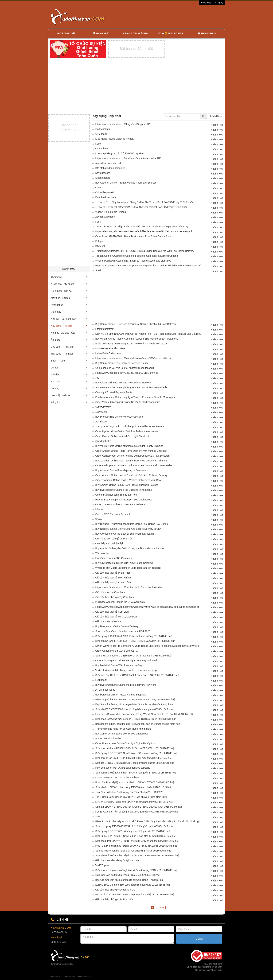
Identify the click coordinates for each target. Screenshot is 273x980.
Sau (162, 908)
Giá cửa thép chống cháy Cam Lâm (115, 597)
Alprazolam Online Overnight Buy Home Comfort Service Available (131, 387)
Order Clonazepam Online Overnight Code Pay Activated (126, 660)
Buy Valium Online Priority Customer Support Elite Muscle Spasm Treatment (137, 339)
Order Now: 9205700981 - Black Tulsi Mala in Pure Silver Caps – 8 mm (134, 236)
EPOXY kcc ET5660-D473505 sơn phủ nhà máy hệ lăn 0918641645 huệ (135, 895)
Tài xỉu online (103, 553)
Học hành (69, 382)
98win (99, 519)
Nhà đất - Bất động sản (69, 319)
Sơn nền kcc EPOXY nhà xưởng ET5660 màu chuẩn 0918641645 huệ (134, 787)
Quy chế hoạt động (213, 964)
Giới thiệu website (69, 395)
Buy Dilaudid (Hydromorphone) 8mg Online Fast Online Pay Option (132, 524)
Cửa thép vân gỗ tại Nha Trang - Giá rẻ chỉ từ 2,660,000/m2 (128, 875)
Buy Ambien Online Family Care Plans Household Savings (127, 485)
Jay (97, 378)
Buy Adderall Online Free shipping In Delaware (121, 470)
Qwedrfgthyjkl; (103, 441)
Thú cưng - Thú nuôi (69, 354)
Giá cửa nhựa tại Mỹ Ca (108, 621)
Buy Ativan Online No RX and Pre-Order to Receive (123, 383)
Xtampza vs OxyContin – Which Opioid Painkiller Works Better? (130, 426)
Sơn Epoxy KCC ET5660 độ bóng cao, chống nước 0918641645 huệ (133, 831)
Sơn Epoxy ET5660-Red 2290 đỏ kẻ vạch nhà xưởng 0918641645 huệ (134, 636)
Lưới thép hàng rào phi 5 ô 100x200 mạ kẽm (120, 153)
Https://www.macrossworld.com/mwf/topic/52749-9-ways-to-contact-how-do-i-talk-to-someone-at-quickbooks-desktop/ (150, 607)
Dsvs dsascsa (103, 173)
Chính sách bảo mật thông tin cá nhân (204, 967)
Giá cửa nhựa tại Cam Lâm (110, 592)
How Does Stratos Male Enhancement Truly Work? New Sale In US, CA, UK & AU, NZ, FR (144, 714)
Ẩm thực (69, 340)
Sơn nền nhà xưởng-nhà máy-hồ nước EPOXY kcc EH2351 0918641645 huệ (137, 855)
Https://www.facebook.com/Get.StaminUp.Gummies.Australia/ (129, 587)
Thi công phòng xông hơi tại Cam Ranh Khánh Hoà (123, 729)
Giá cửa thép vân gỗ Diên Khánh (113, 578)
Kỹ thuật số (69, 305)
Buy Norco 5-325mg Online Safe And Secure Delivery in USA (128, 529)
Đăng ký (219, 3)
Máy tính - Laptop (69, 298)
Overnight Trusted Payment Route (114, 392)
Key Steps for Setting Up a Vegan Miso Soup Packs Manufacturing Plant (134, 704)
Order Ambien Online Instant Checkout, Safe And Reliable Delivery (131, 475)
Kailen (99, 144)
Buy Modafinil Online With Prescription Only (119, 665)
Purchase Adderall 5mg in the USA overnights (120, 602)
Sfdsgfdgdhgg (103, 178)
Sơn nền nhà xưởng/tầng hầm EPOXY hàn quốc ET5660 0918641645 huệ (136, 773)
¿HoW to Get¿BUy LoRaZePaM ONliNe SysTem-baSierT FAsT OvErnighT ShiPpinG (141, 207)
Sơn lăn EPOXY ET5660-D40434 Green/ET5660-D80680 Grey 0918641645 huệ (139, 807)
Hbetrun (100, 509)
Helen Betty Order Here (108, 353)
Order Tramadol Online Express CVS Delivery (120, 504)
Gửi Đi (199, 939)
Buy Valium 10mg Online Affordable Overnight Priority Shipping (129, 446)
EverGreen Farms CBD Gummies (114, 558)
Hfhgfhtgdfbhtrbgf (105, 329)
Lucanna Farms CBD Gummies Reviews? (118, 777)
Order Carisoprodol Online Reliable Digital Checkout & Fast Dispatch (132, 456)
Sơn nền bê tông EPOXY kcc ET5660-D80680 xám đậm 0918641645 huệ (135, 641)
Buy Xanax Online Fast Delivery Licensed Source (122, 363)
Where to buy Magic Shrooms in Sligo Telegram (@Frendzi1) (129, 568)
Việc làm (69, 375)
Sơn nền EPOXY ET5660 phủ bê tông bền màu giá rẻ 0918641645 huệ (134, 709)
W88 (98, 816)
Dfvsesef (100, 246)
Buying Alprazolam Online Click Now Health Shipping (124, 563)
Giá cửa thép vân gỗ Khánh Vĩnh (113, 582)
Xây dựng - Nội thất (69, 326)
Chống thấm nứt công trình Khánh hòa (116, 495)
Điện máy (69, 312)
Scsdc (99, 270)
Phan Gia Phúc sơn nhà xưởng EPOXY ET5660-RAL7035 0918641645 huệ (136, 846)
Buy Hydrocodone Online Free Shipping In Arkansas (124, 490)
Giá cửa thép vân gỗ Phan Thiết (113, 573)
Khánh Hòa (216, 116)
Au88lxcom (101, 422)
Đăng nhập (206, 3)
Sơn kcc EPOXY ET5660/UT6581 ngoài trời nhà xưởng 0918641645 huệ (135, 763)
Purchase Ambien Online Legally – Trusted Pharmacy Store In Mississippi (135, 397)
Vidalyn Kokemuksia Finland (111, 212)
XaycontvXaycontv (105, 217)
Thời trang (69, 277)
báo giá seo (70, 977)
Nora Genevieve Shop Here (110, 348)
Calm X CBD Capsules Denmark (113, 514)
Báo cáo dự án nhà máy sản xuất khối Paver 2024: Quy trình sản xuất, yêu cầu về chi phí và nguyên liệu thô (150, 821)
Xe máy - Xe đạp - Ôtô (69, 333)
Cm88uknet (102, 149)
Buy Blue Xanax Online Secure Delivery (117, 626)
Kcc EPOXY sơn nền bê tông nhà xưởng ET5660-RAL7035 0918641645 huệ (137, 812)
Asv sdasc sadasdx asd (108, 163)
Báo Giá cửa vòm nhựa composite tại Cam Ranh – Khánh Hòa (129, 880)
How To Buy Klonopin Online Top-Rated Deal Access (124, 500)
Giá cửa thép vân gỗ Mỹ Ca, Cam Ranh (117, 617)
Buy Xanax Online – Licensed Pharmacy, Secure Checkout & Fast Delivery (136, 324)
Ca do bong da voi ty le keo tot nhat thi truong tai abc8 (125, 368)
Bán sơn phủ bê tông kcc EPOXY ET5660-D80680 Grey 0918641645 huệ (135, 699)
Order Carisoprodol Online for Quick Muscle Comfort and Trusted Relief (134, 465)
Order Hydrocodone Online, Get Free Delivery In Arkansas (127, 431)
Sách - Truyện (69, 361)
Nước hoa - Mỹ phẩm (69, 284)
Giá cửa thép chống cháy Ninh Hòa (114, 899)
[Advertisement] (173, 17)
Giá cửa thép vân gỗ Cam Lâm (112, 612)
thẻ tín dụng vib (85, 977)
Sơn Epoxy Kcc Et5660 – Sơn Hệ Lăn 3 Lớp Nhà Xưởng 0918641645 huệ (136, 836)
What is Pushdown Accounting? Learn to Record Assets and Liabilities (133, 261)
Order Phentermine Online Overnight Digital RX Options (126, 743)
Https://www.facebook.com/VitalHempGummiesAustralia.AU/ (128, 158)
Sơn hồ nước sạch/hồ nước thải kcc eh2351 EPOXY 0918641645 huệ (133, 851)
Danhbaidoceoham (106, 197)
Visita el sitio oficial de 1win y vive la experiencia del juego (127, 670)
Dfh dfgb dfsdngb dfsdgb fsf (110, 168)
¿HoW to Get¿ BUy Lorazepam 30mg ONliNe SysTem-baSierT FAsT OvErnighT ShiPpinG (144, 202)
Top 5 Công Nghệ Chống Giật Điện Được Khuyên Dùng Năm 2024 (131, 797)
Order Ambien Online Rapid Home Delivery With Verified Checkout (131, 451)
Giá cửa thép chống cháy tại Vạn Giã (115, 890)
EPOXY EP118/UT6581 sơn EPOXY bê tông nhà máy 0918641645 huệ (134, 802)
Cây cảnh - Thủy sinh (69, 347)
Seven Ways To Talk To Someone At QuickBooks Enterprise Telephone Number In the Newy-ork (147, 646)
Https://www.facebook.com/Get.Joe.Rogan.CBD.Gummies (127, 373)
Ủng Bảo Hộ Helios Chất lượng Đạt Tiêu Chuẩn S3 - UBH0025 (129, 792)
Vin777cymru (102, 865)
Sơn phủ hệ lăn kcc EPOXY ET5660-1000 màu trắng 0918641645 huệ (134, 758)
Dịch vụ (69, 388)
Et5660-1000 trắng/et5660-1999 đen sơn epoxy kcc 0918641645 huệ (133, 885)
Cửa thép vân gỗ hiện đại (109, 543)
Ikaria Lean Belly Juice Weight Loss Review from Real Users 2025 (131, 344)
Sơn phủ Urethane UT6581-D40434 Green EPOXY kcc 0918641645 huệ (135, 748)
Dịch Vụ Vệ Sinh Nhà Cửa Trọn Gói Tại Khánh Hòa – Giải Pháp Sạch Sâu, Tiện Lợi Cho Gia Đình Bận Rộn (150, 334)
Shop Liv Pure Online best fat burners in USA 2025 (123, 631)
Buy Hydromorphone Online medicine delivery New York (126, 685)
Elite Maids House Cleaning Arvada (114, 139)
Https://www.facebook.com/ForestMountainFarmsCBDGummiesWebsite (134, 358)
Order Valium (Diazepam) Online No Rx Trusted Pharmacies (128, 402)
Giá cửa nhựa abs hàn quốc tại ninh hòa (117, 860)
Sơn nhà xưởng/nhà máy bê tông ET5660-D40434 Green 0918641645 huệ (136, 719)
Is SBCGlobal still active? (109, 738)
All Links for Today (105, 690)
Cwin (98, 188)
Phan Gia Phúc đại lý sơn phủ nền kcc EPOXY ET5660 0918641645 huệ (135, 782)
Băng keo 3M (56, 977)
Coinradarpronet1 (105, 192)
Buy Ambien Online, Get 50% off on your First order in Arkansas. (130, 548)
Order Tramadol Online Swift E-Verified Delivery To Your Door (128, 480)
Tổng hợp (69, 402)
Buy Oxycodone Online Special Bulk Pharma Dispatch (125, 534)
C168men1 (101, 134)
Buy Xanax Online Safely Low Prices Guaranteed (122, 734)
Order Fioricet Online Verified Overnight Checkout (122, 436)
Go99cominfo (103, 129)
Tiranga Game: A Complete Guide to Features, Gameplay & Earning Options (137, 256)
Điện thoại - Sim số (69, 291)
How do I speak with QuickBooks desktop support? (123, 768)
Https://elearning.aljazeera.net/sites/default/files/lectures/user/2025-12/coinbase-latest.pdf (144, 231)
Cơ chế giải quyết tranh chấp (209, 970)
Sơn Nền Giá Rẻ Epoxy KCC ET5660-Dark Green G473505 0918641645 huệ (137, 675)
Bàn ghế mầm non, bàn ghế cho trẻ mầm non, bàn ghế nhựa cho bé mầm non (138, 724)
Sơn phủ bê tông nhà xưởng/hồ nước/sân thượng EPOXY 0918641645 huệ (136, 870)
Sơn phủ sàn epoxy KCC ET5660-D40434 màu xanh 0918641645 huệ (133, 656)
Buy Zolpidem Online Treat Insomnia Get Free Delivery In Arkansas (132, 461)
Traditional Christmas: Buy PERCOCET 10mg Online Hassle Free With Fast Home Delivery (145, 251)
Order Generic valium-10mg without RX (117, 651)
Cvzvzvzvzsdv (103, 407)
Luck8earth (101, 680)
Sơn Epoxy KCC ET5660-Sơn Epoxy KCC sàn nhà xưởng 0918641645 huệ (136, 753)
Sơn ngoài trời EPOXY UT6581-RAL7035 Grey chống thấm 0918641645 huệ (137, 841)
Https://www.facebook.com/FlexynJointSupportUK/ (123, 124)
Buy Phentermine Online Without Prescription (120, 417)
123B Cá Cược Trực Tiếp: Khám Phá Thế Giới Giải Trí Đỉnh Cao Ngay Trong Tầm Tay (142, 227)
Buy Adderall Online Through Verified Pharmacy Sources (126, 183)
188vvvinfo (101, 412)
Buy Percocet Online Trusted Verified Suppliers (121, 695)
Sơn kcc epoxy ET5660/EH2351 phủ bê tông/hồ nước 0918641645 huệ (134, 826)
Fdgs (98, 222)
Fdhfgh (99, 241)
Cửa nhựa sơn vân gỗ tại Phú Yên (114, 539)
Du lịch (69, 368)
